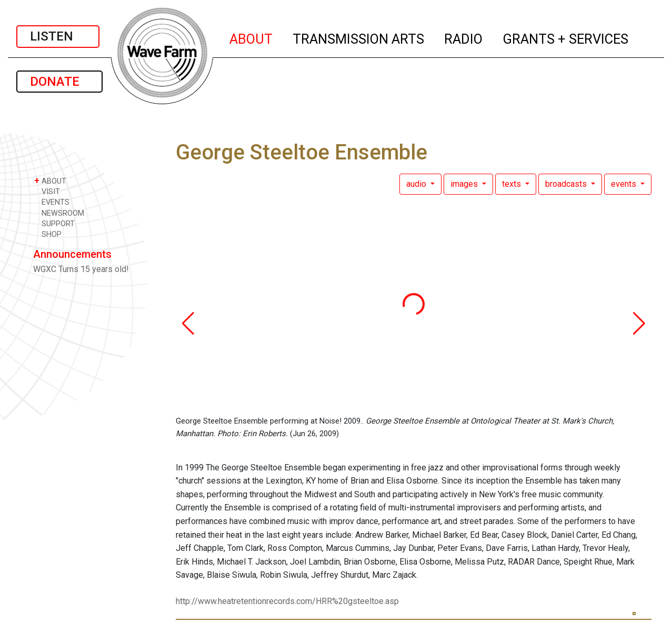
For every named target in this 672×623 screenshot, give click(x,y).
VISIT (47, 191)
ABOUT (252, 37)
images (465, 184)
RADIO (464, 37)
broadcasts (567, 184)
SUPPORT (54, 223)
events (625, 184)
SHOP (48, 234)
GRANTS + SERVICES (566, 37)
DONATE (59, 82)
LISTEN (58, 36)
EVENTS (52, 202)
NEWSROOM (59, 213)
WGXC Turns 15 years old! (81, 269)
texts (513, 184)
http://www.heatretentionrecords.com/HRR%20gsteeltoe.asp (287, 601)
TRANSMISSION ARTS (359, 37)
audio (417, 184)
